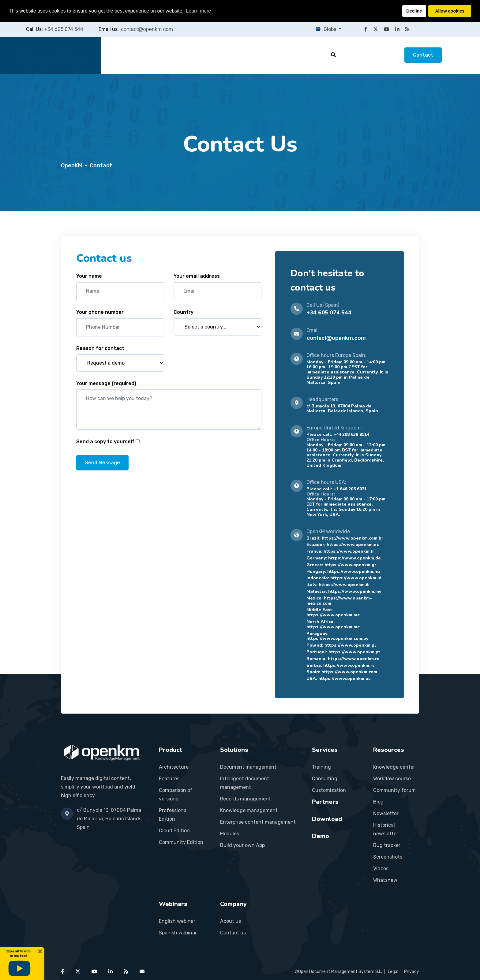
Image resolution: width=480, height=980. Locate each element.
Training (321, 767)
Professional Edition (173, 815)
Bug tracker (387, 845)
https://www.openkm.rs (349, 665)
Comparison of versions (176, 794)
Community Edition (181, 842)
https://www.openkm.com (349, 672)
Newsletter (386, 813)
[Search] (333, 55)
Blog (378, 802)
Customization (329, 790)
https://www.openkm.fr (349, 551)
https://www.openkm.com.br (352, 538)
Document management (248, 767)
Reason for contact (100, 348)
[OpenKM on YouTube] (387, 29)
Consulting (325, 779)
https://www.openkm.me (333, 615)
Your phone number (100, 312)
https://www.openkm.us (345, 679)
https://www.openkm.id (356, 578)
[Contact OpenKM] (142, 972)
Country (184, 312)
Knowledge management (249, 810)
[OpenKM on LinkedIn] (397, 29)
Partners (263, 55)
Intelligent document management (245, 783)
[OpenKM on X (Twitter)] (376, 29)
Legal (393, 972)
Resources (303, 55)
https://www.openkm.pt (354, 652)
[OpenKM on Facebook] (366, 29)
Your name (89, 276)
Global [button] (327, 29)
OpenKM (72, 165)
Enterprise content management (258, 822)
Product (152, 55)
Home (120, 55)
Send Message (102, 463)
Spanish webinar (178, 933)
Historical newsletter (386, 829)
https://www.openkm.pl (350, 645)
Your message (106, 383)
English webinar (177, 921)
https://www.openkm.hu (354, 572)
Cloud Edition (174, 831)
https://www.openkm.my (355, 591)
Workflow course (392, 779)
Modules (230, 834)
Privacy (412, 972)
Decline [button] (414, 11)
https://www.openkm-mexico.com (339, 601)
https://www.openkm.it (344, 585)
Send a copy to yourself (105, 442)
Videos (381, 869)
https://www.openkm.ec (353, 545)
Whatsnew (385, 880)
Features (169, 779)
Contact (423, 55)
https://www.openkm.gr (350, 565)
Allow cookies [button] (450, 11)
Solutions (189, 55)
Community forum (394, 790)
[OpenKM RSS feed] (407, 29)
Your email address (197, 276)
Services (226, 55)
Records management (246, 799)
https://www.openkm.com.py (337, 638)
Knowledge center (394, 767)
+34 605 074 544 (64, 29)
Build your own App (242, 845)
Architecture (174, 767)
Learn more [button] (198, 11)
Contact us (233, 933)
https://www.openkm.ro (354, 659)
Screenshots (388, 857)
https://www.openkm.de (354, 558)
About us (231, 921)
